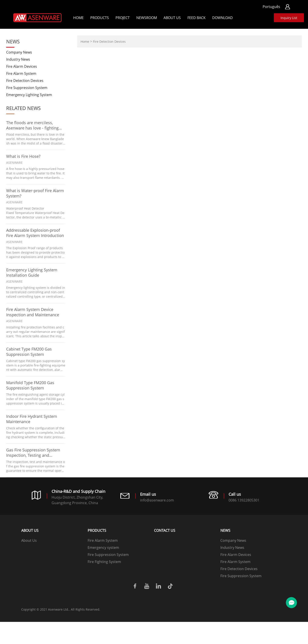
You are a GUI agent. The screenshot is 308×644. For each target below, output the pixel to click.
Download (222, 18)
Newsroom (147, 18)
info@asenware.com (157, 500)
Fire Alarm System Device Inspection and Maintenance (33, 312)
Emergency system (103, 548)
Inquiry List (289, 18)
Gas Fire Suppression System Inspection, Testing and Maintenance (33, 453)
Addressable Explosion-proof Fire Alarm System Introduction (35, 233)
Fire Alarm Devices (22, 66)
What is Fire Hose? (23, 156)
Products (100, 18)
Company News (19, 52)
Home (78, 18)
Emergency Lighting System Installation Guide (32, 272)
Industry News (18, 59)
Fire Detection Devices (25, 81)
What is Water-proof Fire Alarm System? (35, 193)
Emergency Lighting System (29, 95)
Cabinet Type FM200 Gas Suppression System (29, 352)
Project (123, 18)
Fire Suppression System (27, 88)
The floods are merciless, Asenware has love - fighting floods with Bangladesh (32, 125)
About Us (172, 18)
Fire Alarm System (21, 73)
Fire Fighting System (104, 562)
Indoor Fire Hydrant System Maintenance (32, 419)
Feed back (196, 18)
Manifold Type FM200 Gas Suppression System (30, 385)
